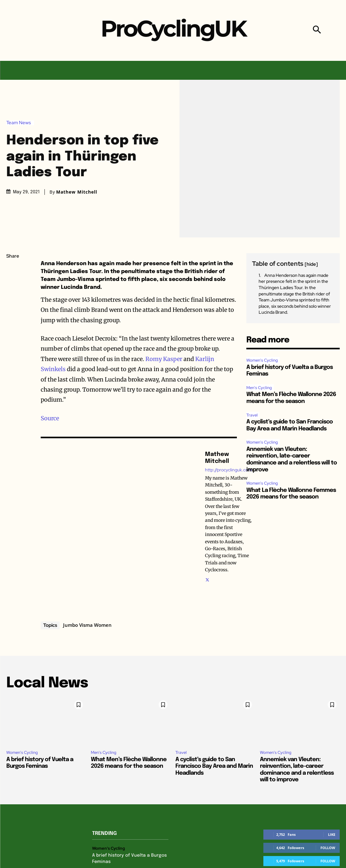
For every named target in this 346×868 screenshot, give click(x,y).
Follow (328, 848)
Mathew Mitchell (77, 192)
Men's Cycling (259, 388)
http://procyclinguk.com (228, 470)
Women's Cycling (262, 360)
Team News (20, 123)
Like (332, 834)
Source (50, 418)
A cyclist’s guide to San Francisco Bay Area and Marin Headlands (214, 766)
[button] (317, 30)
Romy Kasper (164, 359)
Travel (252, 415)
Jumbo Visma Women (87, 625)
